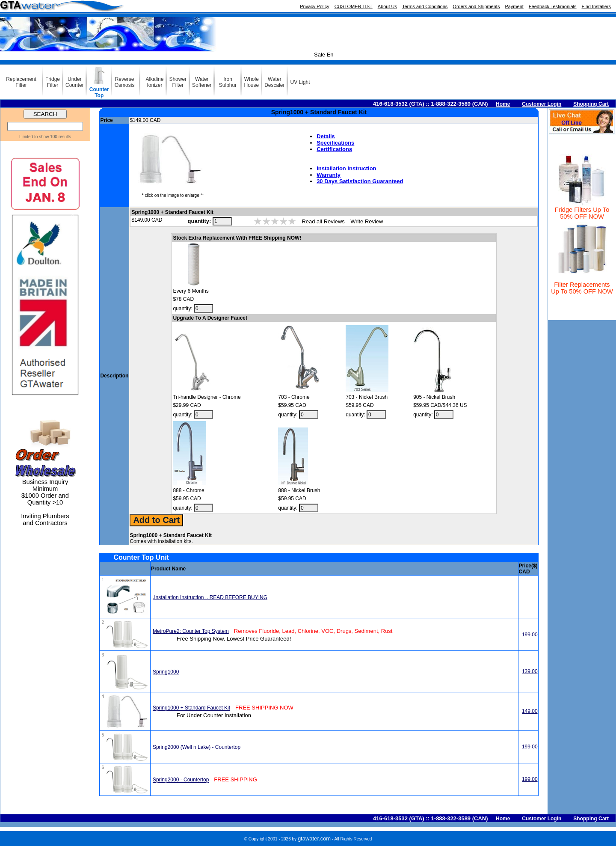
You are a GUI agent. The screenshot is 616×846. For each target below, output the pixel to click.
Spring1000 (166, 672)
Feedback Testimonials (553, 6)
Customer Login (542, 104)
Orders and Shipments (476, 6)
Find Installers (596, 6)
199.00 (530, 635)
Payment (514, 6)
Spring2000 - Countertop (181, 780)
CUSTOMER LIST (354, 6)
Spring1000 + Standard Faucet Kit (191, 708)
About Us (387, 6)
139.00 (530, 671)
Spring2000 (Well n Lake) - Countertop (197, 748)
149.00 (530, 711)
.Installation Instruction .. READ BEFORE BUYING (210, 597)
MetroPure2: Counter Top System (191, 631)
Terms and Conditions (425, 6)
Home (503, 104)
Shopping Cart (591, 104)
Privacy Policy (314, 6)
